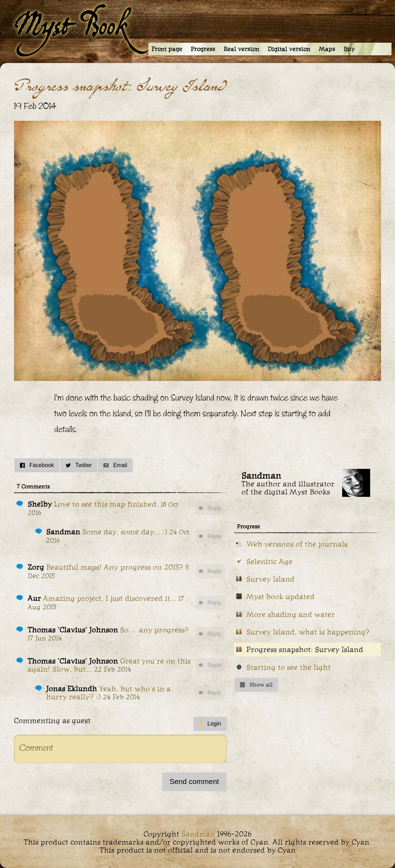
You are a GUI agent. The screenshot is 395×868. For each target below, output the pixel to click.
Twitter (79, 465)
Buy (349, 49)
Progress (203, 49)
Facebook (37, 465)
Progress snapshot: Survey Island (305, 649)
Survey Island (270, 579)
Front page (167, 49)
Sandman (198, 834)
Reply (210, 508)
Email (115, 465)
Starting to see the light (288, 667)
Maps (327, 49)
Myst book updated (280, 596)
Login (210, 724)
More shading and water (291, 614)
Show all (256, 685)
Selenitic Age (269, 561)
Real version (241, 49)
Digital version (289, 49)
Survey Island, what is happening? (308, 632)
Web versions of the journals (297, 544)
